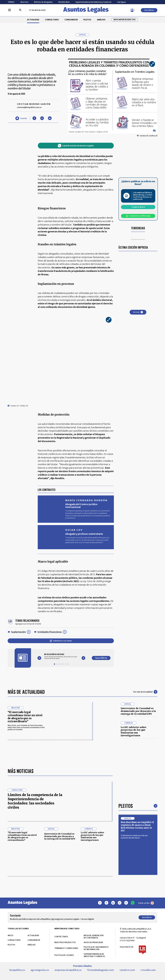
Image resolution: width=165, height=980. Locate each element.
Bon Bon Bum (64, 2)
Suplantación (18, 632)
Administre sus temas (61, 641)
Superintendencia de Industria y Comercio (93, 2)
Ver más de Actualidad (145, 692)
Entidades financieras (50, 632)
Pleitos (126, 879)
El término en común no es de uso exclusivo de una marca (134, 910)
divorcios (24, 2)
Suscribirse (149, 10)
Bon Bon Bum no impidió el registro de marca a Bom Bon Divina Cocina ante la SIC (137, 899)
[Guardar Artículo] (21, 118)
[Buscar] (20, 10)
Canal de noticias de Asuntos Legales (76, 146)
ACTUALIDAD (33, 20)
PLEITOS (87, 20)
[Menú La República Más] (9, 10)
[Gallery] (61, 656)
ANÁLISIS (101, 20)
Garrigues (122, 2)
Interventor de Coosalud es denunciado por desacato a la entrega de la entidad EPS (138, 711)
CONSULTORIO (52, 20)
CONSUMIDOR (71, 20)
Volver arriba (146, 976)
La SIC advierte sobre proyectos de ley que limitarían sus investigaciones (134, 731)
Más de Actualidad (26, 692)
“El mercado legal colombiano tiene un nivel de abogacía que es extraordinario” (25, 717)
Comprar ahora (138, 207)
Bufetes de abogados (43, 2)
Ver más (138, 312)
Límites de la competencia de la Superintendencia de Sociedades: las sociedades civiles (35, 874)
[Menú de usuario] (132, 10)
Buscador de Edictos (125, 20)
